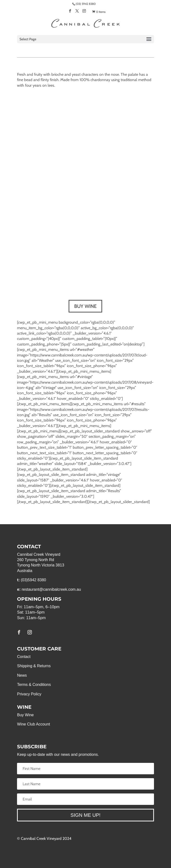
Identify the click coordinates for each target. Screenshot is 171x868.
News (22, 675)
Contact (24, 657)
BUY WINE (85, 306)
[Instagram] (84, 12)
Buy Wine (25, 715)
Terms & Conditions (34, 685)
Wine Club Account (33, 724)
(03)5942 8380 (33, 580)
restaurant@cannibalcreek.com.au (51, 589)
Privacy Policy (29, 694)
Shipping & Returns (34, 666)
